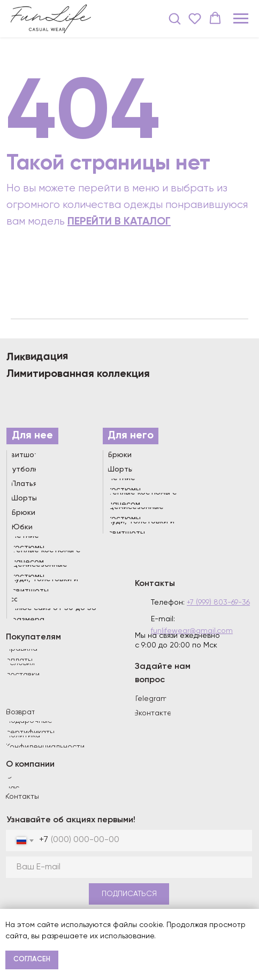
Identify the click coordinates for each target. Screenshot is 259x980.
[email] (129, 867)
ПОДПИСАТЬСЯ (129, 894)
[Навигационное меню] (241, 19)
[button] (174, 18)
